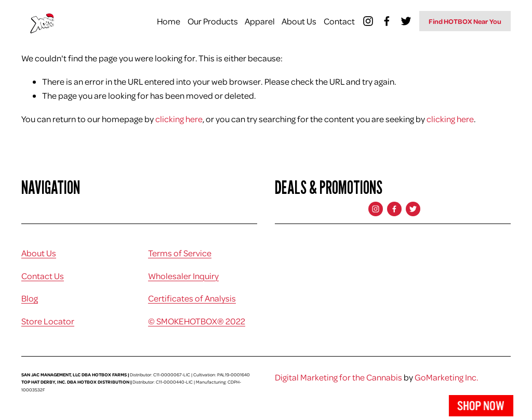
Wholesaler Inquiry (183, 276)
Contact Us (43, 276)
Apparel (260, 21)
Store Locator (48, 321)
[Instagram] (368, 21)
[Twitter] (406, 21)
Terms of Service (180, 253)
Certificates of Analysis (192, 298)
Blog (30, 298)
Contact (339, 21)
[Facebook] (387, 21)
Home (169, 21)
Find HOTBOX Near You (465, 21)
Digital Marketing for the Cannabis (338, 377)
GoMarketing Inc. (447, 377)
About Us (299, 21)
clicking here (179, 119)
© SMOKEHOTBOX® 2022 (197, 321)
